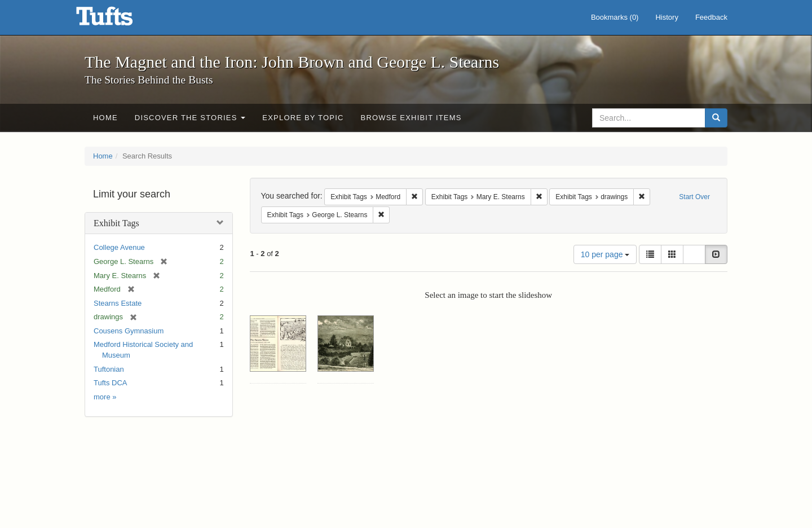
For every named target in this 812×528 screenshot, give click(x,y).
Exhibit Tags (116, 223)
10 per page (605, 254)
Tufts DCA (110, 383)
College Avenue (119, 247)
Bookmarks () (615, 17)
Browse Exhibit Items (411, 118)
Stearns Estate (118, 303)
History (667, 17)
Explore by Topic (303, 118)
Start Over (694, 197)
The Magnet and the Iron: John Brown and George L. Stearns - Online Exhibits (118, 20)
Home (105, 118)
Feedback (711, 17)
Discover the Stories (190, 118)
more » (105, 397)
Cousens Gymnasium (129, 331)
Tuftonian (109, 369)
